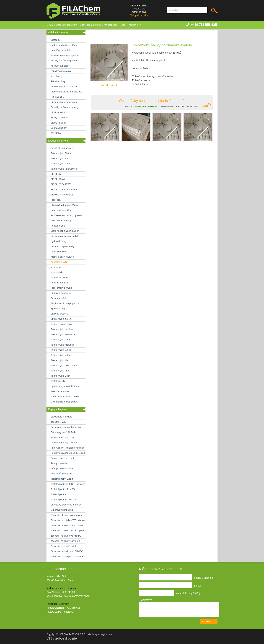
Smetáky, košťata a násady (64, 107)
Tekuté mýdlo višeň (60, 376)
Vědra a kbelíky (59, 128)
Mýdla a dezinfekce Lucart (64, 402)
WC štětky (56, 133)
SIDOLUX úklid (58, 179)
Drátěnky (55, 40)
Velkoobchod (111, 25)
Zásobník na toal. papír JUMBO (67, 551)
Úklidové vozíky (59, 112)
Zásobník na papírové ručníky (66, 536)
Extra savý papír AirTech (63, 432)
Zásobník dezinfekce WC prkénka (68, 520)
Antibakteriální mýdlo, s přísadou (67, 215)
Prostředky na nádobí (62, 148)
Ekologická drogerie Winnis (65, 205)
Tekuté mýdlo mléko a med (64, 365)
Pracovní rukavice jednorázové (66, 92)
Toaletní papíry (58, 494)
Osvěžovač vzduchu (61, 277)
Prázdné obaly (58, 81)
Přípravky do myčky (61, 293)
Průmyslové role (59, 463)
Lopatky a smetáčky (61, 71)
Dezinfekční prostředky (62, 246)
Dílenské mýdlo (59, 252)
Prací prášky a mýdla (61, 288)
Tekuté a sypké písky (61, 324)
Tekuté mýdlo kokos (61, 355)
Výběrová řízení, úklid (62, 510)
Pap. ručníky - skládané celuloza (67, 448)
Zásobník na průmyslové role (65, 541)
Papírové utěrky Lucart (62, 458)
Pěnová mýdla (58, 226)
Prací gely (56, 200)
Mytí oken (56, 267)
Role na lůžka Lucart (61, 474)
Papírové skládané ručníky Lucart (68, 453)
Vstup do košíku (139, 15)
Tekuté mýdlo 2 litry (60, 164)
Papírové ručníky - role (62, 437)
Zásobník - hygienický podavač (66, 515)
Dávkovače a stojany (61, 417)
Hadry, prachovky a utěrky (64, 45)
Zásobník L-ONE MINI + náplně (67, 525)
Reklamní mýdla (59, 298)
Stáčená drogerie (59, 314)
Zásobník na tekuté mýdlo (64, 546)
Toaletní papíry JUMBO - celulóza (68, 484)
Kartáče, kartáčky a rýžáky (64, 55)
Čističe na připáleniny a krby (65, 236)
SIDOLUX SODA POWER (64, 189)
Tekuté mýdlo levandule (63, 334)
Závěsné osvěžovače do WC (65, 397)
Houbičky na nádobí (61, 50)
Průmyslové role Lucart (62, 468)
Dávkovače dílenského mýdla (66, 427)
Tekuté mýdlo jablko (61, 350)
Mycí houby (56, 76)
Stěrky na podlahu (60, 118)
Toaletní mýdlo (58, 381)
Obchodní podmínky (66, 25)
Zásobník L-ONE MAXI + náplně (67, 531)
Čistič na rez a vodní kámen (65, 231)
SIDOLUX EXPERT (61, 184)
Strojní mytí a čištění (61, 319)
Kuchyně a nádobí (60, 66)
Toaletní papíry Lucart (62, 479)
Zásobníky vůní (58, 422)
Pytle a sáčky (57, 97)
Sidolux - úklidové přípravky (65, 303)
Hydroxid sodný (59, 241)
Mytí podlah (57, 272)
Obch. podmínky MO (90, 25)
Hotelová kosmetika (61, 210)
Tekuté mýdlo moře (60, 371)
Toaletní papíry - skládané (64, 500)
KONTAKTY (135, 25)
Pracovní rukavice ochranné (65, 86)
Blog (123, 25)
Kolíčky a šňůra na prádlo (64, 61)
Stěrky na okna (58, 123)
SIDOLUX (56, 174)
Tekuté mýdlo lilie (59, 360)
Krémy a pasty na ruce (62, 257)
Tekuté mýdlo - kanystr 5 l (64, 169)
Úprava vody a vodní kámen (65, 386)
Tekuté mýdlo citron (61, 340)
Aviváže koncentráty (61, 221)
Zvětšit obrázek (109, 85)
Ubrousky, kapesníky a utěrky (66, 505)
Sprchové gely (58, 309)
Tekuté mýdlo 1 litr (60, 158)
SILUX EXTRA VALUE (62, 195)
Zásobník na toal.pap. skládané (67, 556)
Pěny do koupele (59, 283)
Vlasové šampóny (60, 391)
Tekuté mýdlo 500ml (61, 153)
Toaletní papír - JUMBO (63, 489)
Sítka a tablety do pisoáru (64, 102)
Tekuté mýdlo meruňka (62, 345)
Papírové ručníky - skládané (65, 443)
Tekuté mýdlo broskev (62, 329)
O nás (50, 25)
